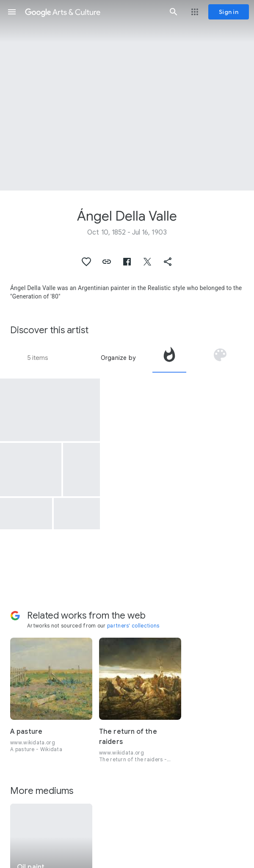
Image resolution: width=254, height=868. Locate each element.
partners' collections (133, 626)
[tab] (169, 358)
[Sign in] (229, 12)
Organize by (118, 358)
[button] (12, 12)
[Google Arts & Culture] (93, 12)
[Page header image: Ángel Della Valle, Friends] (127, 95)
